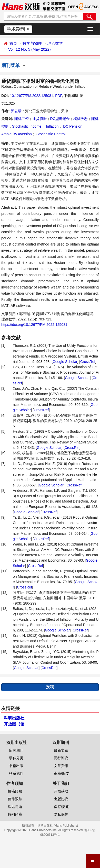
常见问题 (15, 807)
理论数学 (55, 43)
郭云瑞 (16, 111)
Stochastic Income (27, 126)
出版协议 (61, 799)
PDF (58, 96)
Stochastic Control (51, 134)
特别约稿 (15, 814)
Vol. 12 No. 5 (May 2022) (29, 49)
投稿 (50, 687)
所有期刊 (16, 750)
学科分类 (16, 758)
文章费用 (61, 766)
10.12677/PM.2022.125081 (31, 96)
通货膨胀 (39, 119)
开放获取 (61, 791)
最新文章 (61, 750)
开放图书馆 (14, 724)
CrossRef (88, 362)
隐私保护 (61, 814)
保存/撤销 (62, 807)
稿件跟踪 (15, 799)
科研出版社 (14, 718)
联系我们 (16, 773)
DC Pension (72, 126)
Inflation (52, 126)
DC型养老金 (60, 119)
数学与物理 (32, 43)
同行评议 (61, 758)
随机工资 (22, 119)
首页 (13, 43)
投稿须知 (15, 791)
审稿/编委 (62, 773)
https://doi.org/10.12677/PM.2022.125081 (34, 325)
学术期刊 (18, 29)
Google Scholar (65, 362)
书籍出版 (16, 766)
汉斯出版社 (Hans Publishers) (58, 826)
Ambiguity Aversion (17, 134)
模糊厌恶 (81, 119)
